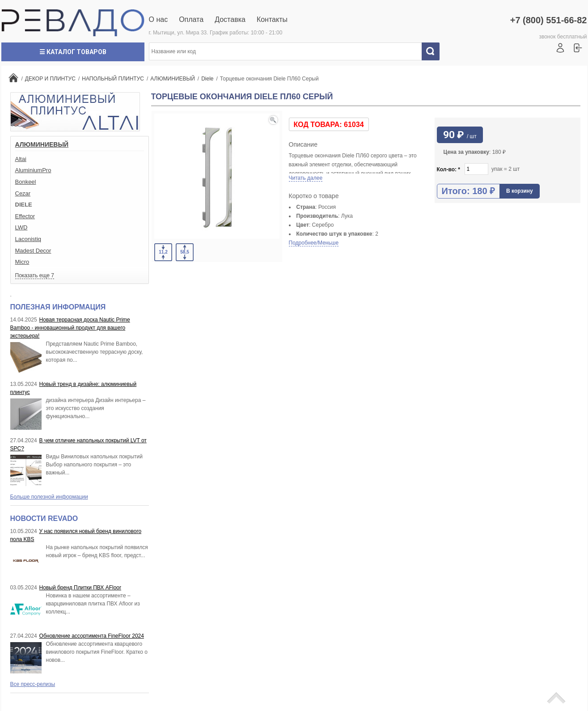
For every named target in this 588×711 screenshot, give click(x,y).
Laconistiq (28, 239)
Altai (21, 159)
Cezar (23, 193)
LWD (21, 227)
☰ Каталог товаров (73, 52)
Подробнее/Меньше (314, 243)
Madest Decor (33, 251)
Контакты (272, 19)
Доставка (230, 19)
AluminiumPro (33, 170)
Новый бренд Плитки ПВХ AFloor (80, 588)
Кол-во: (449, 169)
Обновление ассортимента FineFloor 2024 (92, 636)
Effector (25, 216)
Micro (22, 262)
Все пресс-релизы (33, 684)
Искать (434, 51)
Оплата (191, 19)
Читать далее (306, 178)
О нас (159, 19)
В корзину (520, 191)
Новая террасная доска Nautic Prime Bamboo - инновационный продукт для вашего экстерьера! (70, 328)
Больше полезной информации (49, 497)
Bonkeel (26, 182)
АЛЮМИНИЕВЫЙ (42, 144)
